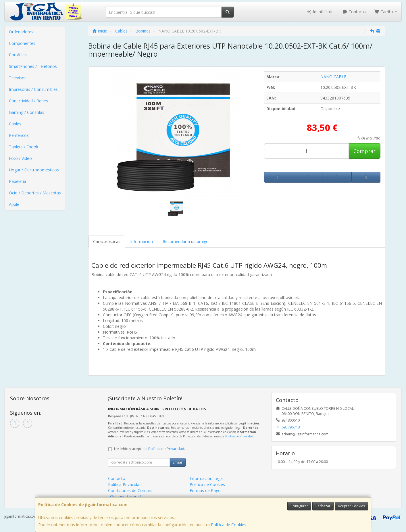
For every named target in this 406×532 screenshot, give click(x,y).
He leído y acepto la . (150, 449)
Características (107, 241)
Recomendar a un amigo (186, 241)
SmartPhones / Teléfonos (33, 66)
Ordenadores (21, 32)
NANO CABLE (333, 77)
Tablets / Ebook (24, 147)
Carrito (386, 12)
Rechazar (323, 506)
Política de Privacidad (239, 436)
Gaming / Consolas (27, 112)
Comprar (364, 151)
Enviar (178, 462)
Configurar (299, 506)
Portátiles (18, 55)
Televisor (17, 78)
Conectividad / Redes (28, 101)
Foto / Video (20, 158)
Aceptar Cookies (351, 506)
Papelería (18, 181)
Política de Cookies (229, 525)
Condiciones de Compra (130, 490)
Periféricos (19, 135)
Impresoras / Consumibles (33, 89)
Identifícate (320, 12)
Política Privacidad (125, 484)
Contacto (354, 12)
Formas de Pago (205, 490)
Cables (15, 124)
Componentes (22, 43)
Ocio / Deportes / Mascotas (35, 193)
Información (142, 241)
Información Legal (207, 478)
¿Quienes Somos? (125, 496)
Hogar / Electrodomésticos (34, 170)
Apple (14, 204)
